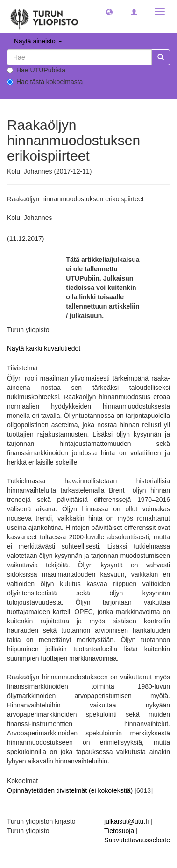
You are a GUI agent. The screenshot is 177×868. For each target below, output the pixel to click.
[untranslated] (79, 57)
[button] (109, 12)
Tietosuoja (119, 831)
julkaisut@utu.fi (126, 821)
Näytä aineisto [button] (38, 41)
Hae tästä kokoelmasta (45, 82)
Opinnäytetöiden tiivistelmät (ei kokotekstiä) (71, 790)
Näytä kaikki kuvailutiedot (44, 348)
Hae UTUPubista (36, 70)
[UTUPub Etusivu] (44, 16)
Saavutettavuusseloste (137, 840)
